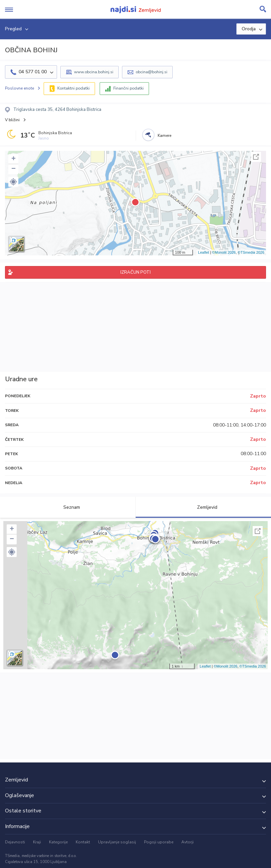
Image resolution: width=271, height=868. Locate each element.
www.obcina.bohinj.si (94, 72)
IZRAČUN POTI (135, 272)
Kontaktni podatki (73, 88)
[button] (13, 182)
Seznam (68, 507)
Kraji (37, 842)
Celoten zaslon (256, 157)
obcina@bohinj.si (151, 72)
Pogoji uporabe (159, 842)
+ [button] (13, 159)
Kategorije (58, 842)
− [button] (13, 169)
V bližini (12, 120)
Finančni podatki (128, 88)
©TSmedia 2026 (251, 252)
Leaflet (203, 252)
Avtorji (187, 842)
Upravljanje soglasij (117, 842)
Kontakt (83, 842)
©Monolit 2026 (224, 252)
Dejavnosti (15, 842)
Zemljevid (203, 507)
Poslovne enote (19, 88)
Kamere (164, 136)
